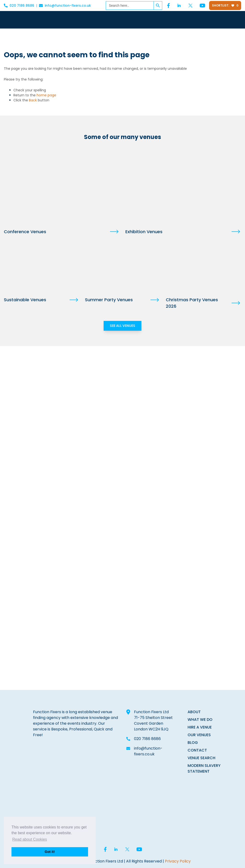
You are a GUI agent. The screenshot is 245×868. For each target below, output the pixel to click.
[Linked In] (179, 6)
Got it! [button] (50, 852)
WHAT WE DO (200, 720)
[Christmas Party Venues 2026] (203, 268)
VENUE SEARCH (201, 758)
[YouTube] (202, 6)
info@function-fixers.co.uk (148, 751)
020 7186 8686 (147, 739)
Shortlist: (225, 5)
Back (33, 100)
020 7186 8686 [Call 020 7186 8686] (19, 6)
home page (46, 95)
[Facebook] (168, 6)
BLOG (193, 743)
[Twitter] (190, 6)
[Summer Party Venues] (123, 268)
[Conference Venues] (62, 186)
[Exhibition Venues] (183, 186)
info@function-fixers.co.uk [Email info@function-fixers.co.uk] (65, 6)
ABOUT (194, 712)
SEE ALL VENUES (122, 326)
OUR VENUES (199, 735)
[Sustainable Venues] (42, 268)
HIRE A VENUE (200, 727)
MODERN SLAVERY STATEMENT (204, 768)
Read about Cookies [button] (30, 839)
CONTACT (197, 750)
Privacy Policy (178, 861)
